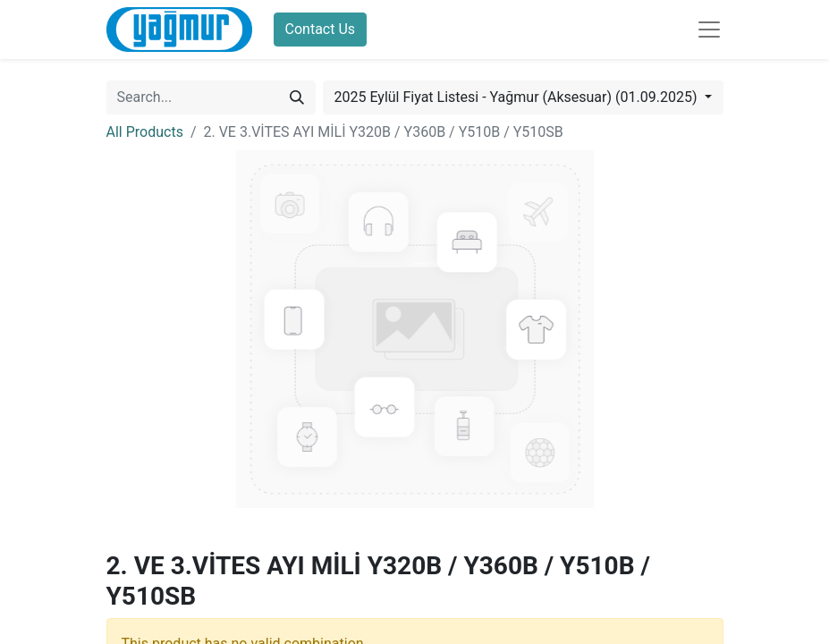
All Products (145, 132)
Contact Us (321, 29)
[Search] (297, 97)
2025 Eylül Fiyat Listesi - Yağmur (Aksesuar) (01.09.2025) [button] (518, 97)
